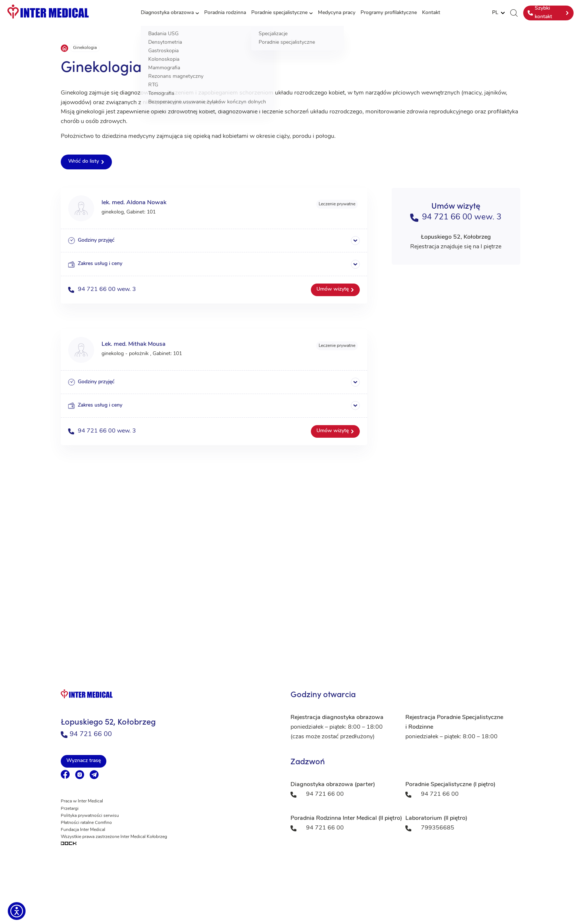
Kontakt (431, 13)
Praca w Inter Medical (82, 801)
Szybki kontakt (540, 12)
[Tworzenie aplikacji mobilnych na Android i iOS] (168, 844)
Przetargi (70, 809)
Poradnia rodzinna (225, 13)
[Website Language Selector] (498, 13)
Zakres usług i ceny (95, 264)
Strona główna (64, 48)
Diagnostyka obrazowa (167, 13)
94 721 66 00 (86, 734)
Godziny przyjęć (91, 241)
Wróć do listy (84, 161)
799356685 (438, 828)
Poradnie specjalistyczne (279, 13)
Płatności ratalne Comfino (86, 823)
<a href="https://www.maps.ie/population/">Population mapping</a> (290, 575)
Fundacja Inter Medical (83, 830)
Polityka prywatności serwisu (90, 816)
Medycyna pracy (337, 13)
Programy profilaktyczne (389, 13)
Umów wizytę (333, 289)
